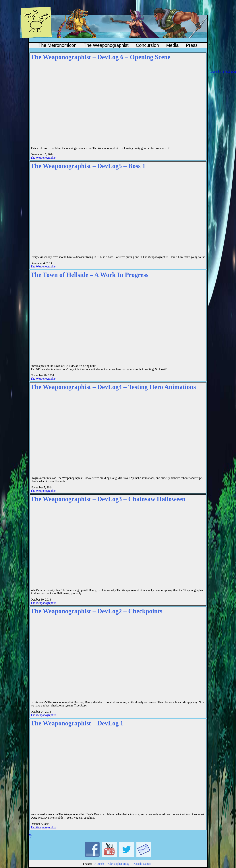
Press (192, 45)
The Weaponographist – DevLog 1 (77, 723)
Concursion (147, 45)
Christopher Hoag (119, 864)
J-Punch (99, 864)
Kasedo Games (142, 864)
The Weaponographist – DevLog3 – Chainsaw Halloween (108, 499)
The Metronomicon (57, 45)
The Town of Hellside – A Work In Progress (90, 275)
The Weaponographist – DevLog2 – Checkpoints (96, 611)
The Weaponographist (106, 45)
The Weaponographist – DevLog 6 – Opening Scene (101, 57)
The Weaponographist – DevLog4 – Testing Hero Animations (113, 387)
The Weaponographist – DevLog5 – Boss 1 (88, 166)
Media (172, 45)
